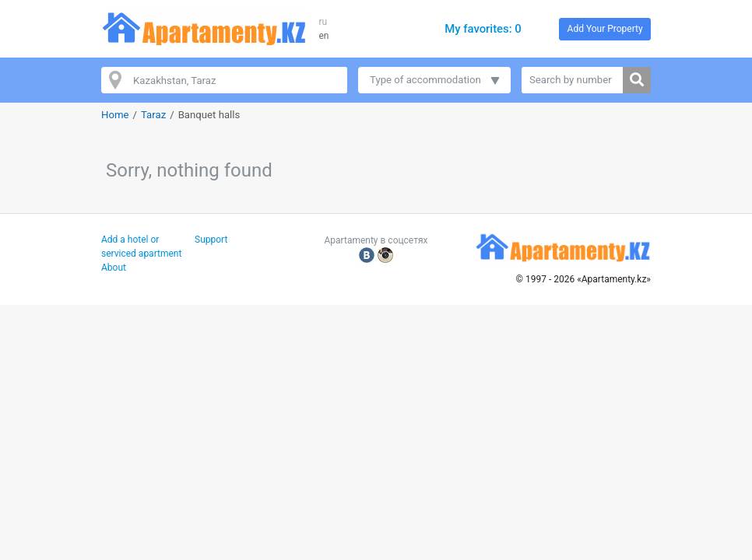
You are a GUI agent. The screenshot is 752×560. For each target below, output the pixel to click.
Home (115, 115)
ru (323, 22)
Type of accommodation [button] (425, 80)
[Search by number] (573, 80)
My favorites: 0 (483, 29)
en (323, 36)
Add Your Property (605, 29)
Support (211, 240)
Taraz (153, 115)
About (114, 268)
